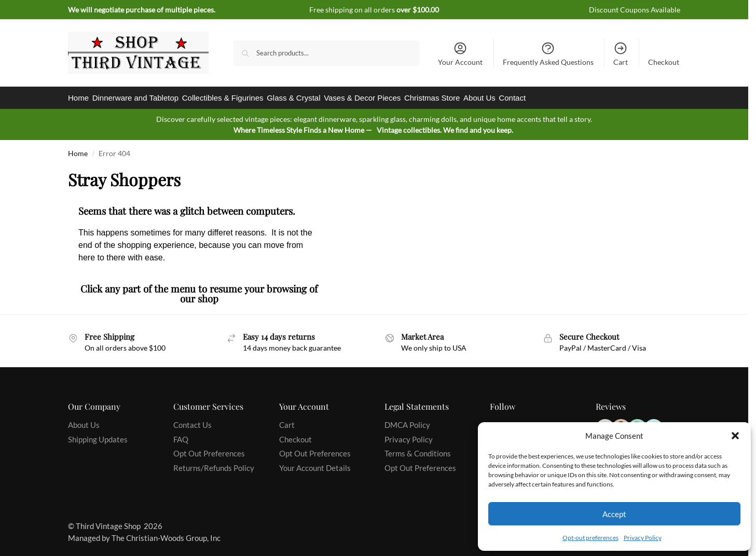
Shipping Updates (98, 435)
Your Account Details (315, 463)
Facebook (506, 421)
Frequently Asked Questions (548, 54)
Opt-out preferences (590, 538)
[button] (735, 436)
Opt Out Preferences (209, 449)
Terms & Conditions (418, 449)
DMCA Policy (407, 421)
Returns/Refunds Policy (214, 463)
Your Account (460, 54)
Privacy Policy (643, 538)
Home (78, 149)
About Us (84, 421)
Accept (614, 514)
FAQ (181, 435)
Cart (621, 54)
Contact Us (193, 421)
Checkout (664, 62)
